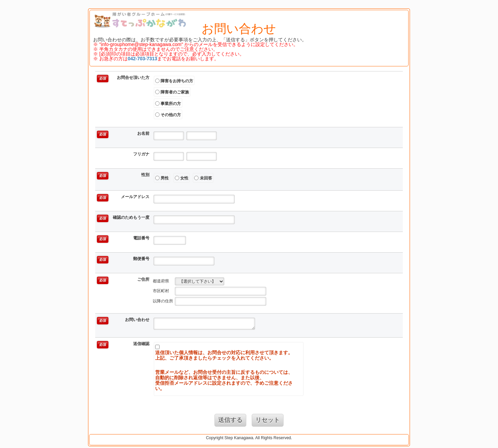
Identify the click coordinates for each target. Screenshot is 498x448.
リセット (268, 420)
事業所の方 (168, 103)
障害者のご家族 (172, 92)
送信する (230, 420)
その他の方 (168, 115)
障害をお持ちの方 (174, 81)
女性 (182, 178)
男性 (162, 178)
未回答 (203, 178)
